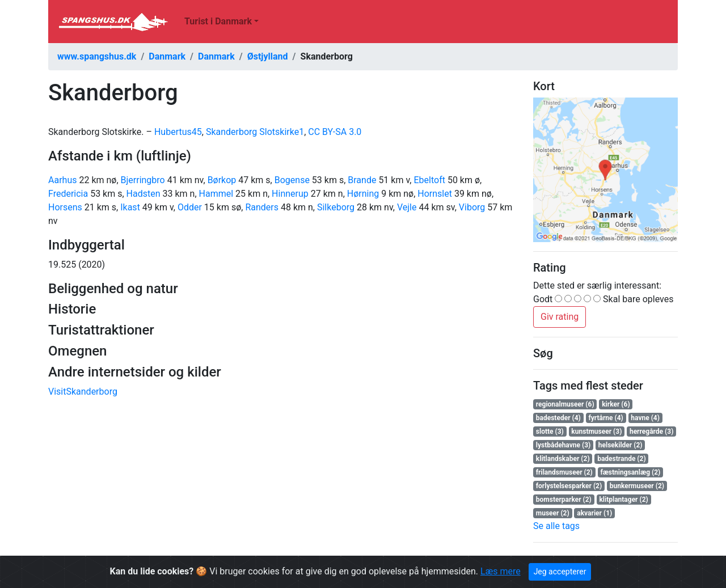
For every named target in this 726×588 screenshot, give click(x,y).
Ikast (130, 207)
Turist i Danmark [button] (218, 21)
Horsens (65, 207)
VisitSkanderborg (83, 392)
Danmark (167, 56)
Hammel (216, 194)
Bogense (292, 180)
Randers (262, 207)
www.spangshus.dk (97, 56)
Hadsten (143, 194)
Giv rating (560, 317)
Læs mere (501, 571)
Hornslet (435, 194)
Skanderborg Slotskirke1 (255, 132)
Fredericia (68, 194)
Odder (190, 207)
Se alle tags (556, 526)
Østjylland (268, 56)
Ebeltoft (429, 180)
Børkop (222, 180)
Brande (362, 180)
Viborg (472, 207)
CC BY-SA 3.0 (335, 132)
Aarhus (62, 180)
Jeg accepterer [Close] (560, 572)
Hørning (363, 194)
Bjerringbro (143, 180)
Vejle (407, 207)
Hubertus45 (178, 132)
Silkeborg (336, 207)
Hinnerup (290, 194)
